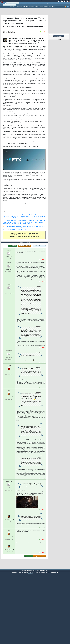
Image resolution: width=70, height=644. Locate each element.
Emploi (38, 1)
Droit (49, 1)
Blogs (21, 1)
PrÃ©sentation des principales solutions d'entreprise (33, 7)
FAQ (17, 1)
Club (53, 1)
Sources (54, 7)
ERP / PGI (43, 5)
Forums (6, 1)
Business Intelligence (29, 5)
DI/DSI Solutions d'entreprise (13, 3)
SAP (53, 5)
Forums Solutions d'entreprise (16, 7)
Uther (9, 419)
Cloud (21, 3)
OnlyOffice (67, 5)
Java (35, 3)
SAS (50, 5)
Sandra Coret (20, 39)
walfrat (9, 313)
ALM (27, 3)
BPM (22, 5)
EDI (44, 3)
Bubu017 (9, 394)
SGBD (54, 3)
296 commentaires (29, 39)
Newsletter (32, 1)
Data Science (37, 5)
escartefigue (9, 379)
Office (58, 3)
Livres (50, 7)
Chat (26, 1)
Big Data (19, 5)
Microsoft (31, 3)
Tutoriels (12, 1)
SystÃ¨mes (67, 3)
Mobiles (62, 3)
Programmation (49, 3)
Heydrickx (9, 510)
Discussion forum (59, 36)
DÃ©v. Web (39, 3)
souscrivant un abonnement (31, 245)
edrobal (9, 279)
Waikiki (9, 291)
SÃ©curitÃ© (58, 5)
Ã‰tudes (43, 1)
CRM (47, 5)
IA (24, 3)
